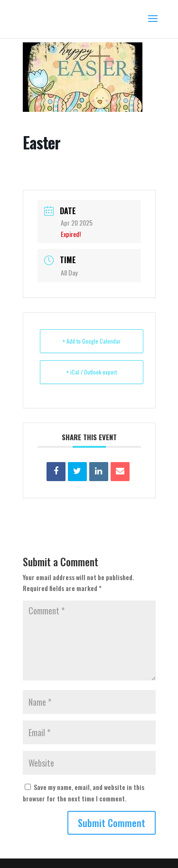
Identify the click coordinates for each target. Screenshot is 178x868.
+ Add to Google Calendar (92, 341)
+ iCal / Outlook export (92, 372)
